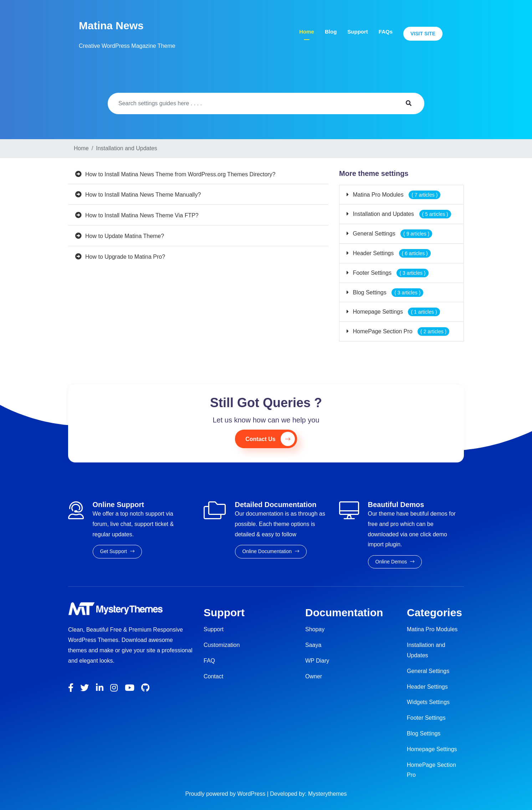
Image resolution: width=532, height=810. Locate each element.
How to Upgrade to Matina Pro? (125, 257)
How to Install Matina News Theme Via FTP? (142, 215)
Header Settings (391, 253)
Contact (213, 676)
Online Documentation (271, 551)
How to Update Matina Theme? (125, 236)
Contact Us (270, 439)
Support (358, 32)
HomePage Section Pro (400, 331)
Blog (331, 32)
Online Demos (395, 562)
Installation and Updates (401, 214)
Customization (222, 645)
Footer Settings (390, 273)
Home (307, 32)
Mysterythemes (327, 794)
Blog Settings (387, 292)
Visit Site (423, 34)
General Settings (392, 234)
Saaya (313, 645)
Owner (314, 676)
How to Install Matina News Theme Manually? (143, 195)
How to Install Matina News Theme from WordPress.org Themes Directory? (180, 174)
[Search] (250, 103)
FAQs (386, 32)
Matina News (111, 26)
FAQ (209, 661)
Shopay (315, 629)
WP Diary (317, 661)
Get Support (117, 551)
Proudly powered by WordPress (226, 794)
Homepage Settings (396, 312)
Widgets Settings (428, 702)
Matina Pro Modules (396, 195)
